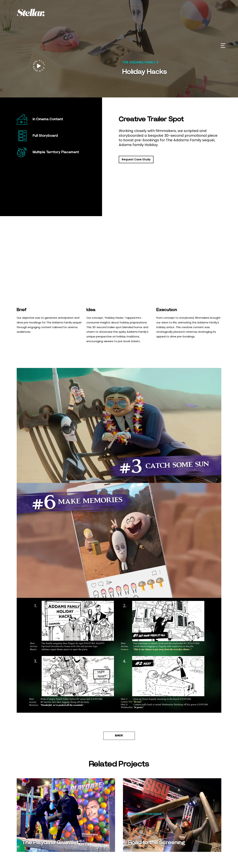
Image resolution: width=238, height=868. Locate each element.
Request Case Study (136, 159)
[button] (223, 46)
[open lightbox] (39, 66)
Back (119, 736)
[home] (37, 13)
